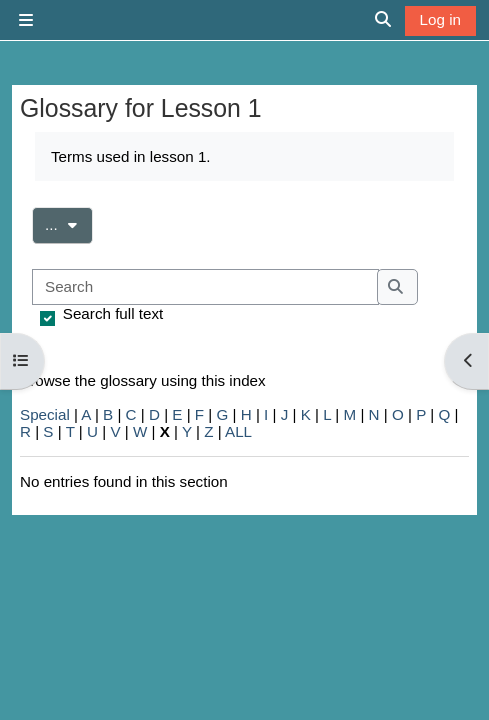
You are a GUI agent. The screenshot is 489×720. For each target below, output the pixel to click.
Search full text (113, 313)
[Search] (205, 287)
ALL (238, 431)
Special (45, 414)
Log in (440, 19)
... (69, 223)
